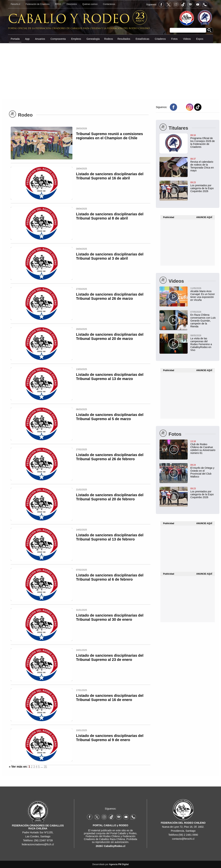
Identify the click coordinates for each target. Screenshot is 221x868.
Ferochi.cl (15, 4)
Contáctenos (109, 4)
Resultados (124, 39)
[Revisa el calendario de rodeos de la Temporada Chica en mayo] (188, 164)
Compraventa (58, 39)
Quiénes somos (90, 4)
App (27, 39)
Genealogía (93, 39)
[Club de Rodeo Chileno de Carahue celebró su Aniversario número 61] (188, 447)
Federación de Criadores (38, 4)
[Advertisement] (110, 71)
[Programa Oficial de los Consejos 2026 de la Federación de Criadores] (188, 141)
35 (45, 767)
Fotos (174, 39)
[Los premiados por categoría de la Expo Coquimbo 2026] (188, 187)
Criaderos (160, 39)
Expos (200, 39)
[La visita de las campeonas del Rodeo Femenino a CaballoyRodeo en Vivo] (188, 343)
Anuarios (40, 39)
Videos (187, 39)
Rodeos (109, 39)
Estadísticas (142, 39)
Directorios (72, 4)
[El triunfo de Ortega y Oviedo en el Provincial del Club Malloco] (188, 471)
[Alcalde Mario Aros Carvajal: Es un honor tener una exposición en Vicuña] (188, 294)
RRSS (58, 4)
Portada (15, 39)
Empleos (76, 39)
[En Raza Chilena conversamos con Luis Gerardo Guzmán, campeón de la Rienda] (188, 319)
